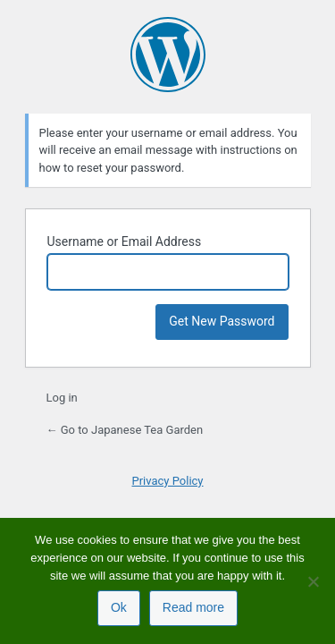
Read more (193, 607)
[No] (313, 581)
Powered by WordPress (168, 55)
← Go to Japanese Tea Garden (125, 430)
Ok (119, 607)
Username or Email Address (125, 241)
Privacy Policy (167, 481)
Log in (62, 398)
